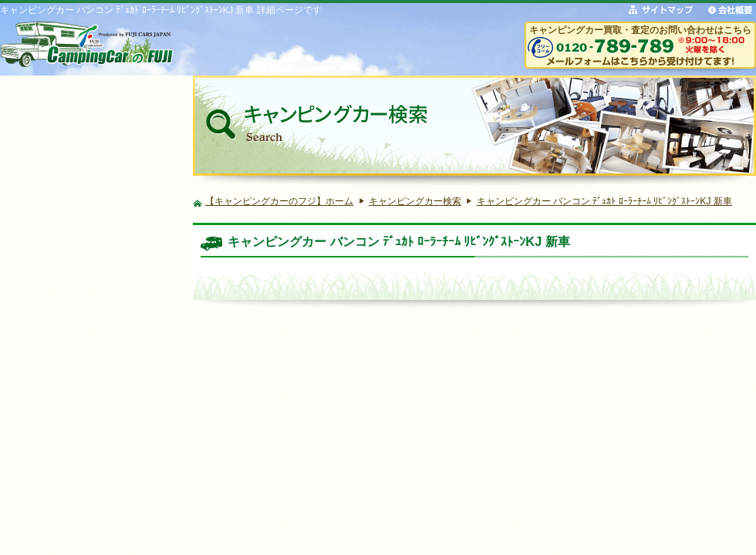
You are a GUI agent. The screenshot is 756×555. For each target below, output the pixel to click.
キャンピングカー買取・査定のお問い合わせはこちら (640, 30)
